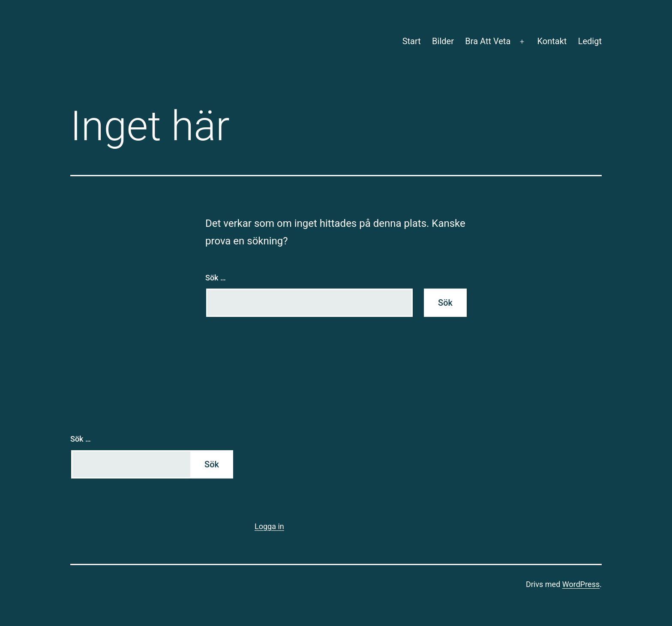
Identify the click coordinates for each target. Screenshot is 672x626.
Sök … (216, 278)
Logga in (269, 526)
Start (412, 41)
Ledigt (590, 41)
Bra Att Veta (488, 41)
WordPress (581, 584)
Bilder (443, 41)
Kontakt (552, 41)
